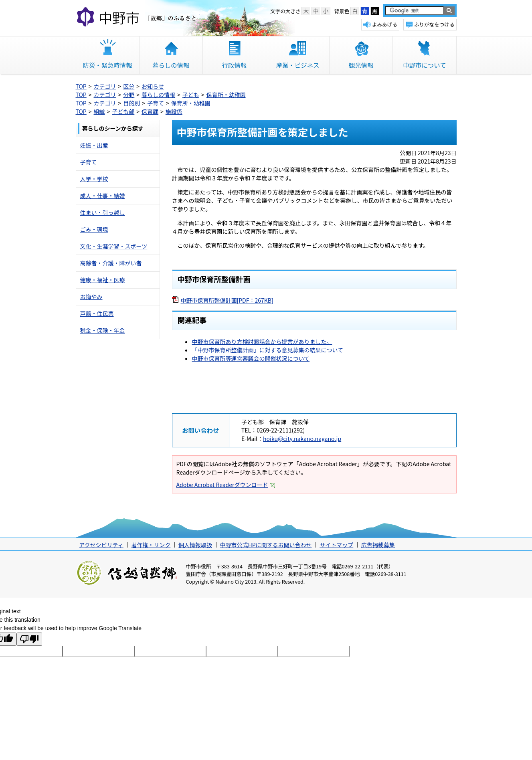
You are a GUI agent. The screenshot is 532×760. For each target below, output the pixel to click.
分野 (129, 95)
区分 (129, 86)
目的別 (131, 103)
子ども (191, 95)
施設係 (174, 111)
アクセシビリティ (101, 545)
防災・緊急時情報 (108, 65)
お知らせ (153, 86)
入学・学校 (94, 179)
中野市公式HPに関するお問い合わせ (266, 545)
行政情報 (235, 65)
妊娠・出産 (94, 145)
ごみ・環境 (94, 229)
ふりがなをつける (434, 24)
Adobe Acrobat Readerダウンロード (226, 485)
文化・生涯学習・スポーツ (114, 246)
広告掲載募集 (378, 545)
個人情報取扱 (195, 545)
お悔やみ (91, 297)
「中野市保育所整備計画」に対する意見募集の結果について (268, 350)
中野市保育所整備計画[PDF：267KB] (227, 300)
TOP (81, 86)
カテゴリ (105, 86)
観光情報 (361, 65)
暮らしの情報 (171, 65)
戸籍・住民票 (97, 313)
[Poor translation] (29, 639)
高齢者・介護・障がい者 (111, 263)
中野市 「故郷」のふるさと (138, 18)
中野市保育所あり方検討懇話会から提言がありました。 (262, 342)
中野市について (424, 65)
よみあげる (385, 24)
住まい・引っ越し (103, 212)
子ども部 (123, 111)
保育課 (150, 111)
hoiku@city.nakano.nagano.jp (302, 439)
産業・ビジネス (298, 65)
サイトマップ (336, 545)
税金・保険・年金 (103, 330)
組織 (99, 111)
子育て (156, 103)
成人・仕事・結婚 (103, 196)
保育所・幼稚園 (226, 95)
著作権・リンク (151, 545)
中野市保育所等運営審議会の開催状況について (251, 358)
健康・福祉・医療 (103, 280)
